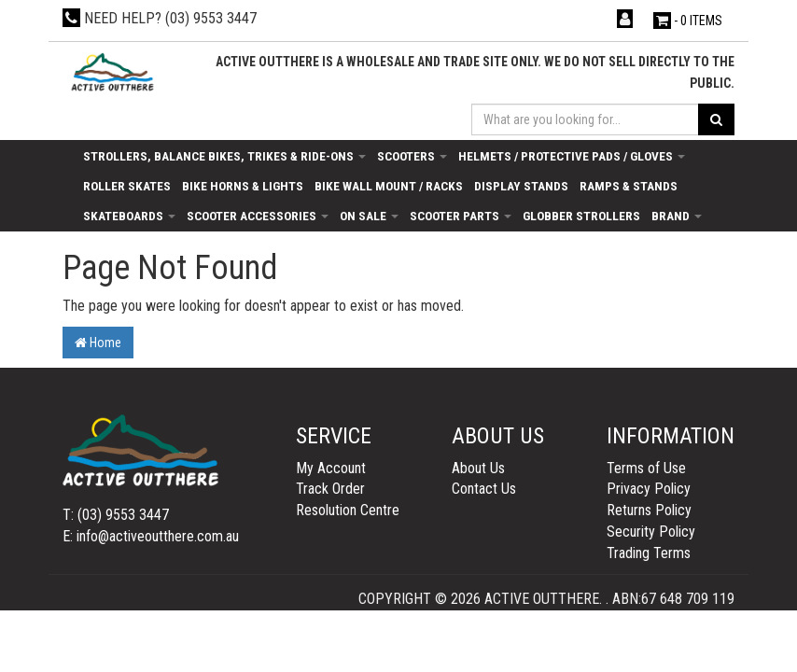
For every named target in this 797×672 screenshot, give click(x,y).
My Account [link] (331, 468)
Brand (677, 216)
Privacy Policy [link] (649, 489)
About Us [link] (478, 468)
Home (98, 343)
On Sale (369, 216)
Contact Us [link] (484, 489)
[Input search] (586, 119)
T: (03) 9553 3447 (116, 515)
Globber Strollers (581, 216)
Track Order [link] (330, 489)
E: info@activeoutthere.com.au (151, 536)
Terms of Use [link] (646, 468)
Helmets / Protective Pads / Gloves (572, 156)
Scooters (412, 156)
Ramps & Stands (629, 186)
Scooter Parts (461, 216)
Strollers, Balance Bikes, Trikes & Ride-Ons (224, 156)
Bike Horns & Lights (243, 186)
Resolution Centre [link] (348, 510)
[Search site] (716, 119)
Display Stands (521, 186)
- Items (688, 21)
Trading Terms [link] (649, 553)
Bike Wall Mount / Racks (389, 186)
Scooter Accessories (258, 216)
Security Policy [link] (651, 532)
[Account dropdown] (627, 19)
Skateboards (129, 216)
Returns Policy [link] (649, 510)
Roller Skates (127, 186)
